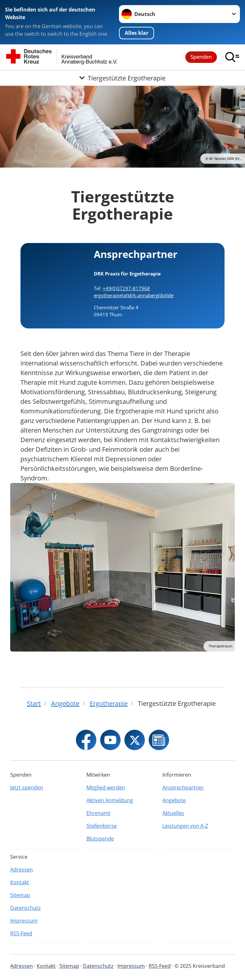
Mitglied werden (106, 788)
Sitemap (20, 895)
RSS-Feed (21, 933)
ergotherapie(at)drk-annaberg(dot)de (134, 295)
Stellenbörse (102, 826)
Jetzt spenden (27, 788)
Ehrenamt (98, 813)
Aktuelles (173, 813)
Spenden (201, 57)
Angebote (174, 800)
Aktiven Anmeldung (110, 800)
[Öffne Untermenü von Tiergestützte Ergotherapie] (122, 78)
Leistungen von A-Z (185, 826)
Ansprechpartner (183, 788)
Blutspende (100, 839)
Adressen (22, 870)
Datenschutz (26, 908)
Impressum (24, 921)
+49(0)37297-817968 (126, 288)
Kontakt (20, 882)
